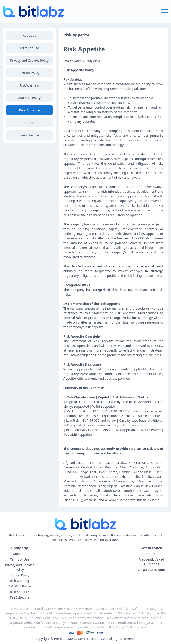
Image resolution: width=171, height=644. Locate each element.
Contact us (29, 123)
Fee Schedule (29, 135)
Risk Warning (29, 85)
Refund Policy (30, 73)
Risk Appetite (29, 110)
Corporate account (151, 570)
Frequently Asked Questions (151, 562)
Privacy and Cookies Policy (29, 60)
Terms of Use (29, 48)
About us (30, 35)
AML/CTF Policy (29, 98)
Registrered (127, 623)
